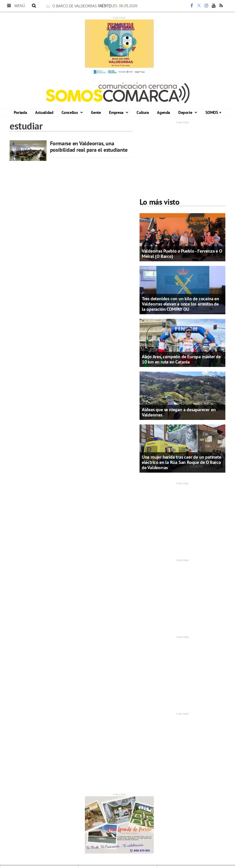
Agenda (164, 112)
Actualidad (44, 112)
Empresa (117, 112)
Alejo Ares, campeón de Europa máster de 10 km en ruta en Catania (181, 359)
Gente (96, 112)
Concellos (70, 112)
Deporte (186, 112)
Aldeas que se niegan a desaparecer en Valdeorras (179, 412)
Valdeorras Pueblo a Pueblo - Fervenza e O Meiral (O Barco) (182, 254)
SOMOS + (213, 112)
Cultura (143, 112)
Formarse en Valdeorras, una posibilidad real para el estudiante (89, 147)
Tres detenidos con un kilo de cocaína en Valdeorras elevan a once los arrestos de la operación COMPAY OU (180, 304)
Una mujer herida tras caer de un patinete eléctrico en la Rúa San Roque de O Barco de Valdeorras (182, 462)
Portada (20, 112)
